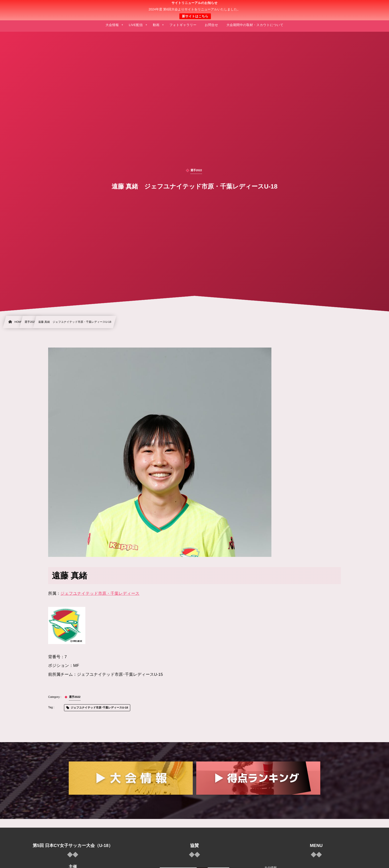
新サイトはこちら (195, 16)
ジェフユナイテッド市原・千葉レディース (100, 594)
